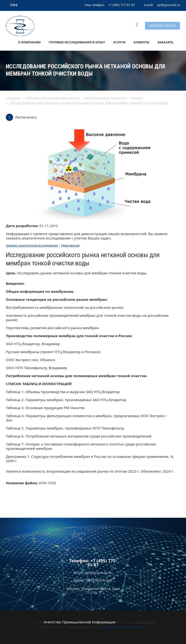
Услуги (119, 42)
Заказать (165, 42)
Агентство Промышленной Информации (80, 622)
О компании (29, 42)
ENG (14, 5)
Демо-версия (70, 245)
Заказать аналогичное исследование (32, 245)
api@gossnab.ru (169, 5)
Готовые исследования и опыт (77, 42)
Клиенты (141, 42)
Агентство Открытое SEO (124, 627)
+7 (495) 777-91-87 (122, 5)
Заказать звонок (163, 26)
